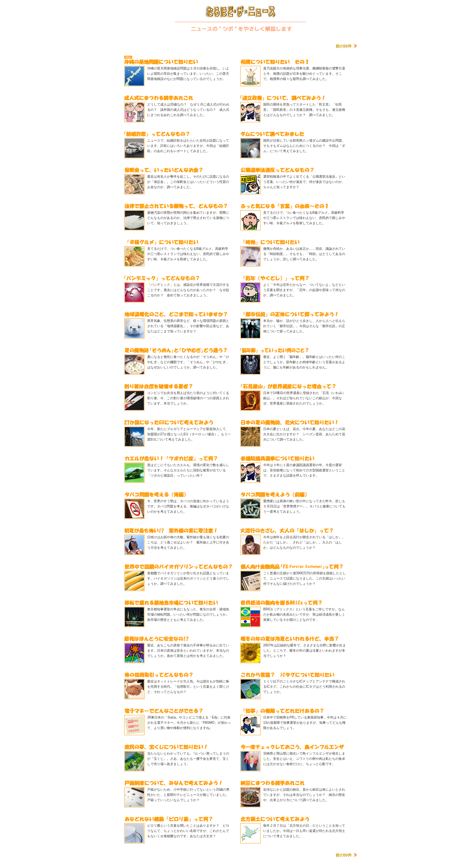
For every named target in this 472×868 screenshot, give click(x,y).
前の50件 (344, 46)
